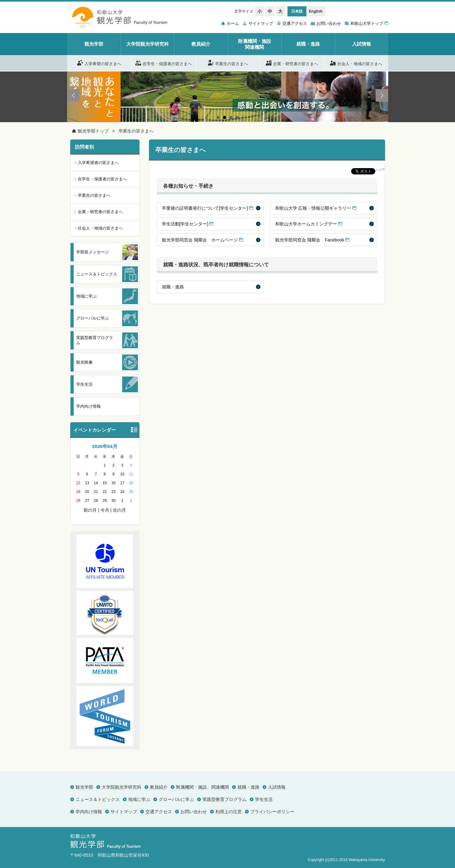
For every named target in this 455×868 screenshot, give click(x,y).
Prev (73, 95)
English (316, 11)
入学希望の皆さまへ (99, 63)
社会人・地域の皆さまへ (356, 63)
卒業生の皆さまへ (228, 63)
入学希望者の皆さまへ (98, 163)
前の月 (90, 510)
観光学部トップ (93, 131)
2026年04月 (105, 446)
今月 (105, 510)
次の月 (119, 510)
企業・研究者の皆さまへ (292, 63)
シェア (380, 170)
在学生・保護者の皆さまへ (164, 63)
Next (382, 95)
